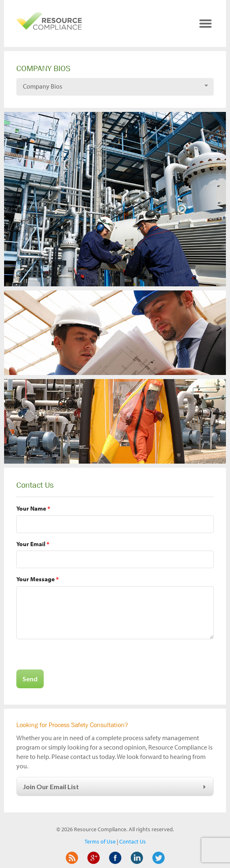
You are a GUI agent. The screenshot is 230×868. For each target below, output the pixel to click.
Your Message (38, 579)
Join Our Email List (116, 787)
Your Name (33, 508)
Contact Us (133, 841)
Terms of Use (100, 841)
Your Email (33, 544)
